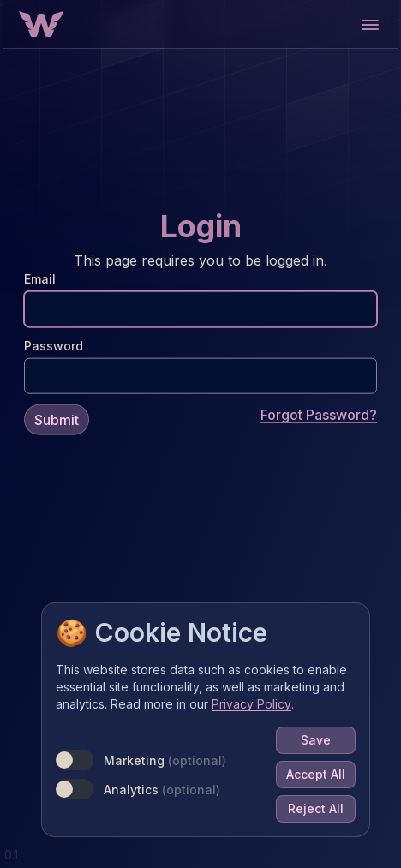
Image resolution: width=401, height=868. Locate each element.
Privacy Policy (251, 704)
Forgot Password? (319, 414)
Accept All (316, 774)
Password (54, 345)
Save (316, 740)
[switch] (75, 760)
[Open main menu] (370, 24)
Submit (57, 419)
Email (40, 278)
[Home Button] (41, 24)
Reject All (316, 808)
